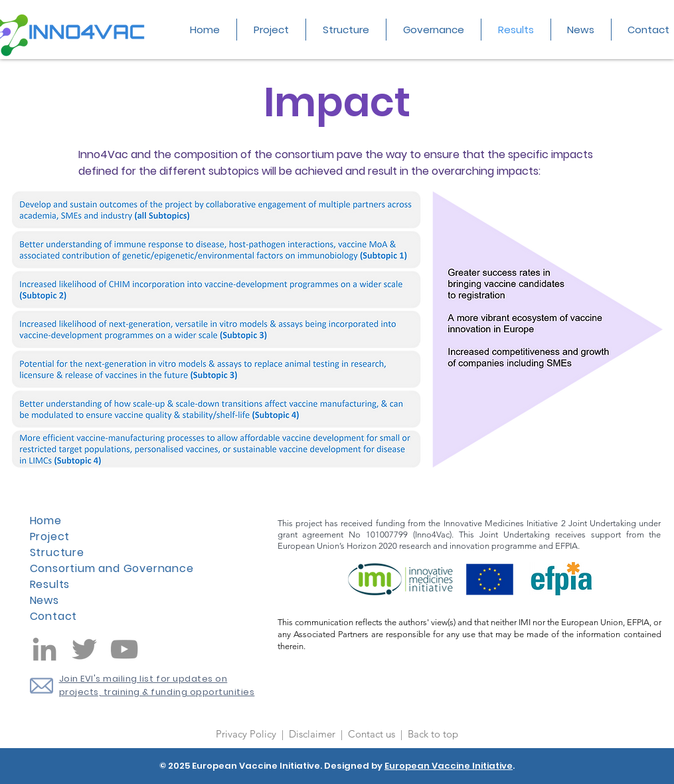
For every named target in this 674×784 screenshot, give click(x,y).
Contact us (373, 734)
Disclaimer (313, 734)
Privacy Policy (247, 734)
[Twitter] (84, 649)
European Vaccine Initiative (449, 766)
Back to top (433, 734)
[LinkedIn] (44, 649)
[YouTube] (124, 649)
